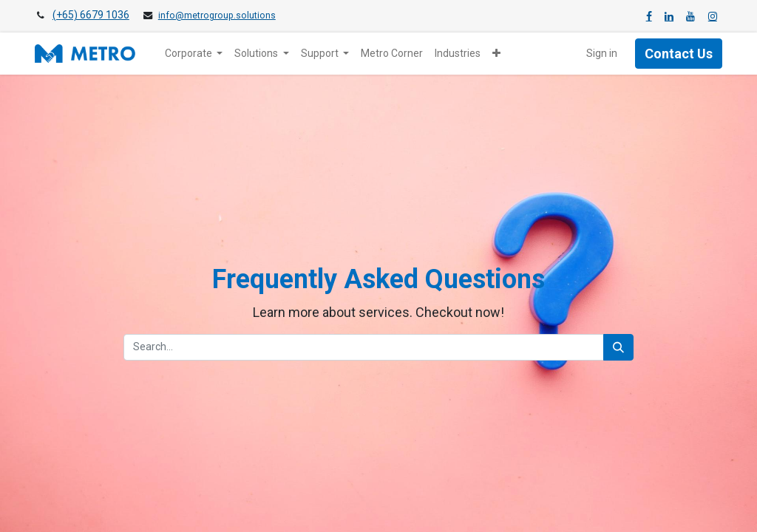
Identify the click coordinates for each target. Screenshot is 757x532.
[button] (496, 54)
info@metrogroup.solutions (217, 16)
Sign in (602, 53)
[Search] (618, 348)
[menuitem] (392, 54)
